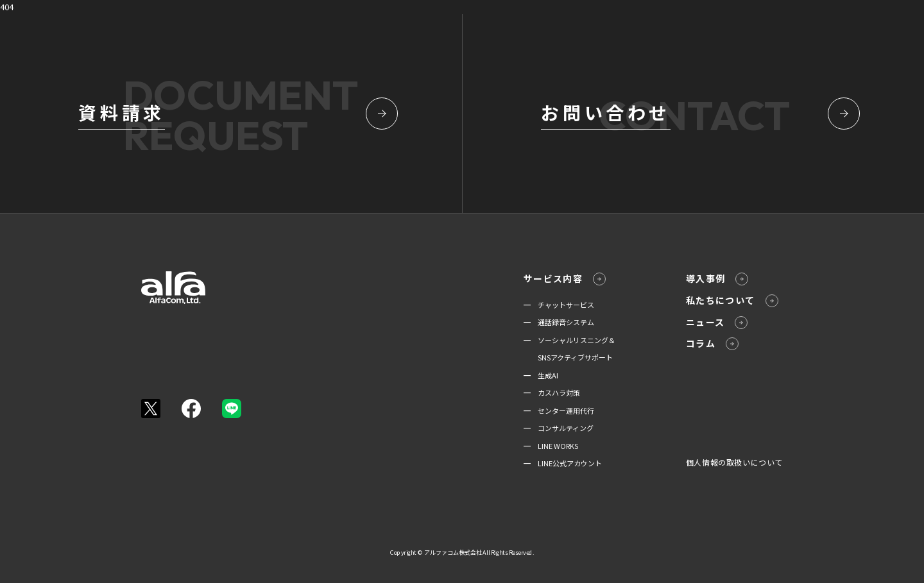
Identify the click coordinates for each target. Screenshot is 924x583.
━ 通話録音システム (559, 322)
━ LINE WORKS (551, 446)
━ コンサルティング (559, 428)
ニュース (717, 322)
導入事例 (717, 279)
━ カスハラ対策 (552, 393)
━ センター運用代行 (559, 410)
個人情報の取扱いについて (734, 462)
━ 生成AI (541, 375)
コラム (712, 343)
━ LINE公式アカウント (563, 463)
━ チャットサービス (559, 305)
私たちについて (732, 300)
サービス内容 (565, 279)
